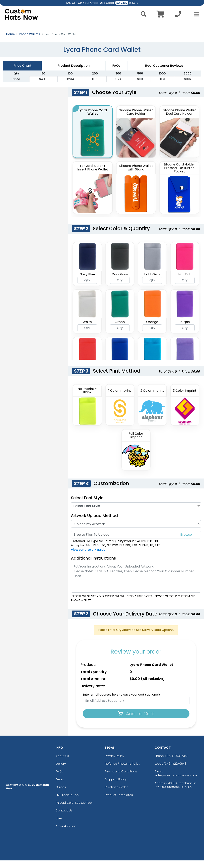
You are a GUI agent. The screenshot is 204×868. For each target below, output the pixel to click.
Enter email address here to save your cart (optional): (122, 702)
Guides (61, 795)
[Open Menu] (195, 14)
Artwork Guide (66, 834)
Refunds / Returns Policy (123, 771)
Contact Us (64, 818)
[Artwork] (136, 531)
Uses (59, 826)
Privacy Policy (115, 763)
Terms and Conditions (121, 779)
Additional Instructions (93, 566)
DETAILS (134, 3)
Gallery (61, 771)
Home (10, 42)
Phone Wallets (30, 42)
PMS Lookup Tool (67, 802)
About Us (62, 763)
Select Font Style (87, 505)
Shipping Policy (116, 787)
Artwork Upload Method (94, 523)
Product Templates (119, 802)
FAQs (59, 779)
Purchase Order (116, 795)
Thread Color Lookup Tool (74, 810)
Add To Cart (136, 721)
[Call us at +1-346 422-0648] (178, 15)
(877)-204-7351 (176, 763)
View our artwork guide (88, 557)
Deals (60, 787)
